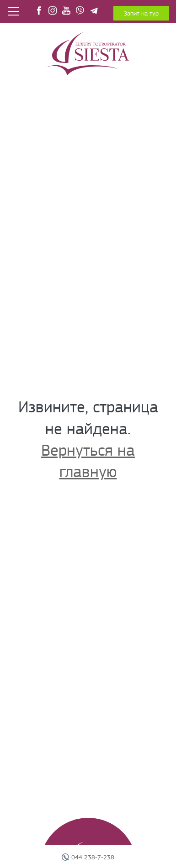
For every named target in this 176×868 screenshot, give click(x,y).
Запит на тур (141, 13)
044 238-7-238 (93, 857)
